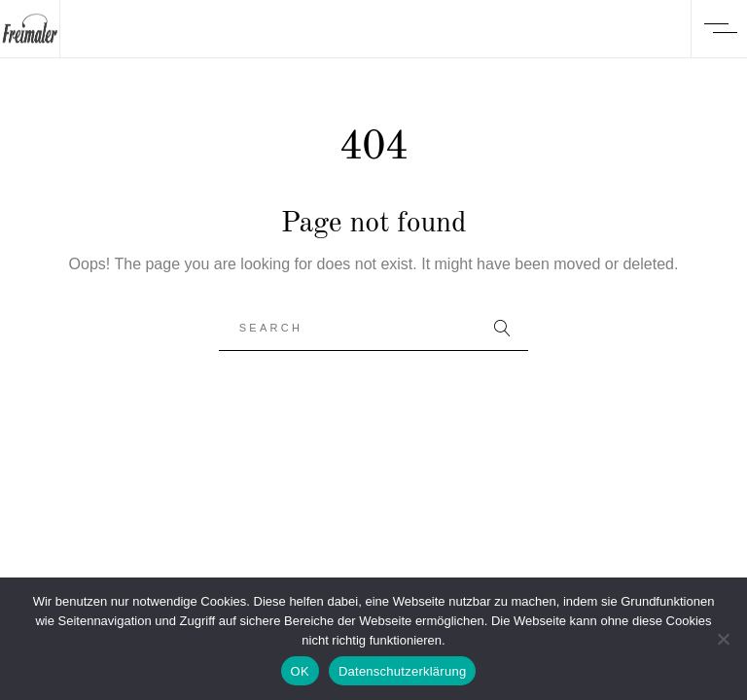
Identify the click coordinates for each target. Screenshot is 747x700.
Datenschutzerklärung (402, 671)
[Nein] (723, 639)
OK (300, 671)
